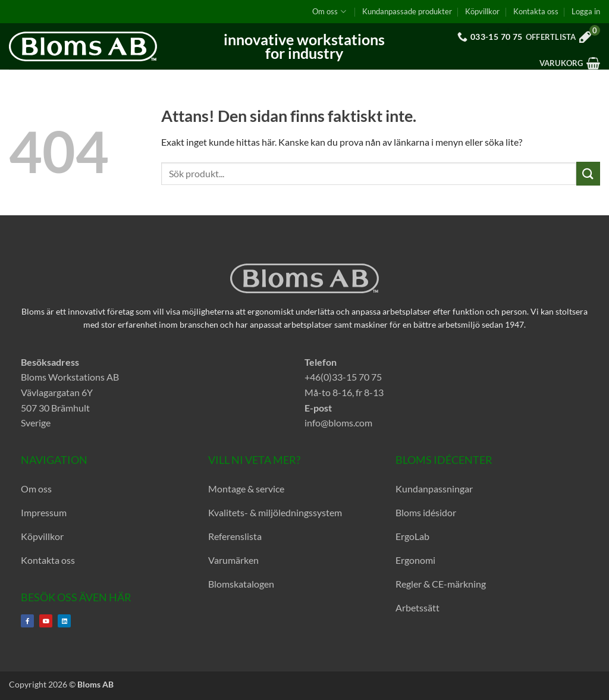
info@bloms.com (338, 423)
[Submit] (588, 173)
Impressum (44, 512)
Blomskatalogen (241, 584)
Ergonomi (415, 560)
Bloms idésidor (426, 512)
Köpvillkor (482, 11)
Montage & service (246, 489)
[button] (586, 11)
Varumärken (233, 560)
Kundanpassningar (434, 489)
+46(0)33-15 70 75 (343, 377)
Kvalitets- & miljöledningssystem (275, 512)
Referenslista (235, 536)
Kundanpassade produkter (407, 11)
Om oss (329, 12)
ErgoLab (412, 536)
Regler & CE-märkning (441, 584)
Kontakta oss (536, 11)
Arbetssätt (417, 608)
